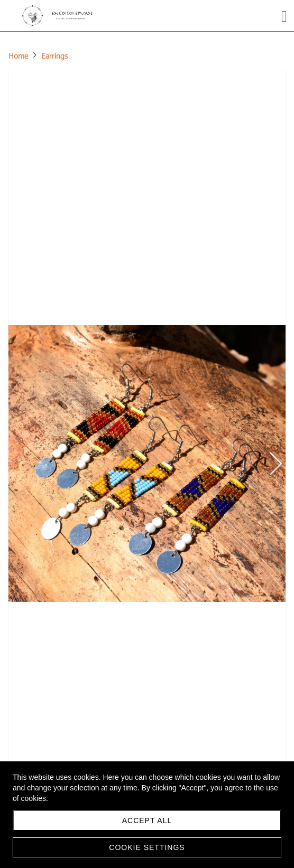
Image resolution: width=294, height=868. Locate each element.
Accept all (147, 820)
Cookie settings (147, 847)
